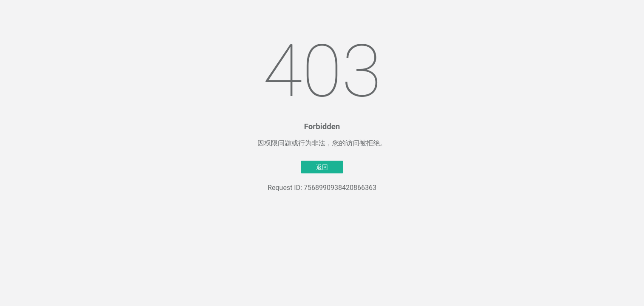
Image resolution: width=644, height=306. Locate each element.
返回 (322, 167)
